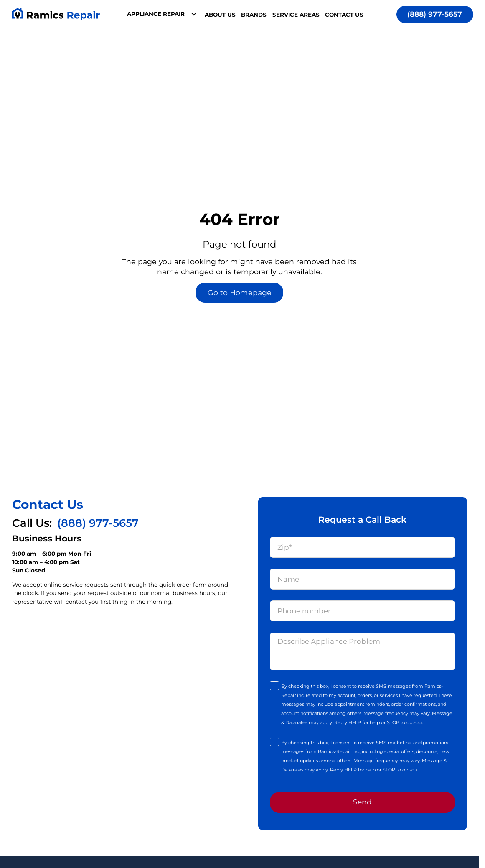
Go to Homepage (240, 292)
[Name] (362, 579)
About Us (220, 15)
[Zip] (362, 547)
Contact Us (344, 15)
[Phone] (362, 611)
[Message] (362, 651)
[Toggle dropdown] (194, 14)
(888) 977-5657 (435, 14)
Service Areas (296, 15)
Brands (254, 15)
